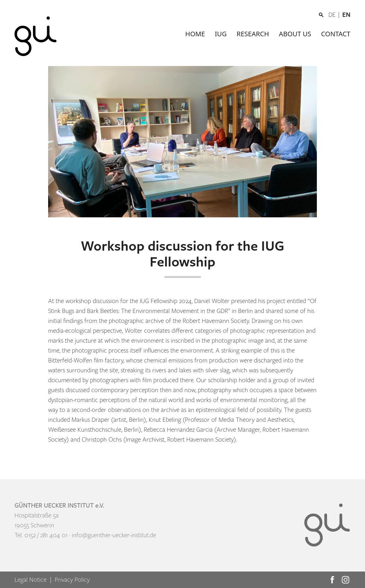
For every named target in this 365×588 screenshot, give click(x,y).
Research (253, 34)
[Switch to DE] (335, 15)
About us (295, 34)
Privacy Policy (72, 580)
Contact (336, 34)
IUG (221, 34)
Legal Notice (30, 580)
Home (195, 34)
